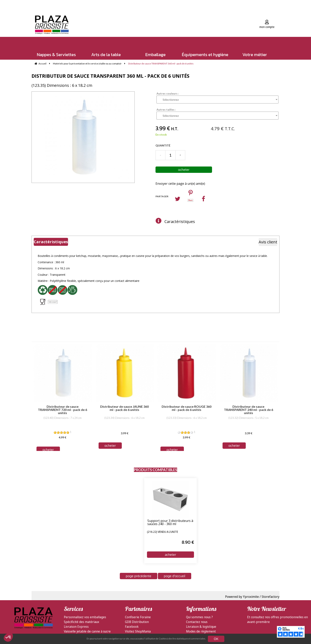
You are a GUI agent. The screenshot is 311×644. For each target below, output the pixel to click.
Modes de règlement (201, 631)
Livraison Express (76, 627)
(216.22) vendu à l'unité (163, 532)
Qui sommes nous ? (199, 617)
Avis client (268, 242)
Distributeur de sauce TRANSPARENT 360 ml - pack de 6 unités (110, 76)
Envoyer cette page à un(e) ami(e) (180, 184)
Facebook (132, 627)
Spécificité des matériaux (82, 622)
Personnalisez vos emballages (85, 617)
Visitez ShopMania (138, 631)
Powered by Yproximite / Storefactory (252, 597)
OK (216, 639)
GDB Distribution (137, 622)
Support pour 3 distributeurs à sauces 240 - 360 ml (170, 523)
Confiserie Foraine (138, 617)
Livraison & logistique (201, 627)
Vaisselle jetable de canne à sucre (87, 631)
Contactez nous (197, 622)
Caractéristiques (180, 222)
